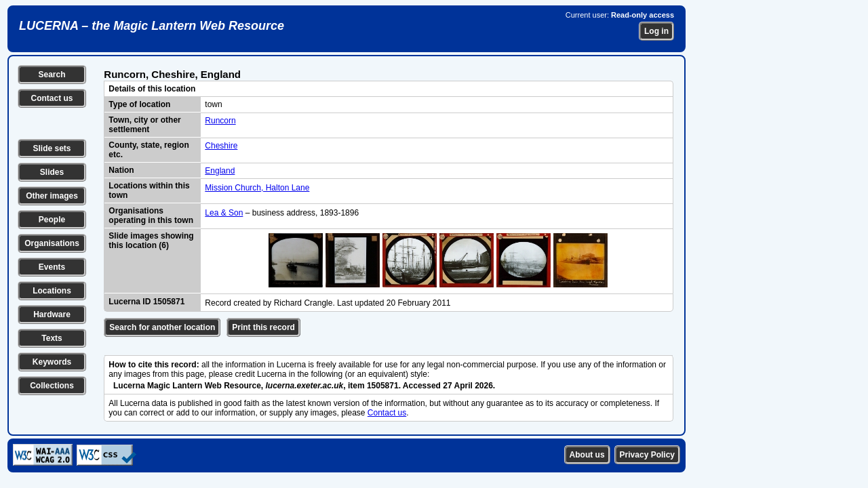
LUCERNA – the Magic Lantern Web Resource (152, 26)
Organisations (52, 243)
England (220, 171)
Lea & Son (224, 213)
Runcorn (220, 121)
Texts (52, 338)
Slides (52, 172)
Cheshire (221, 146)
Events (52, 267)
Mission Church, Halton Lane (257, 188)
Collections (52, 386)
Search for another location (162, 327)
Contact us (52, 98)
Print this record (263, 327)
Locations (52, 291)
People (52, 220)
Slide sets (52, 148)
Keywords (52, 362)
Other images (52, 196)
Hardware (52, 314)
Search (52, 75)
